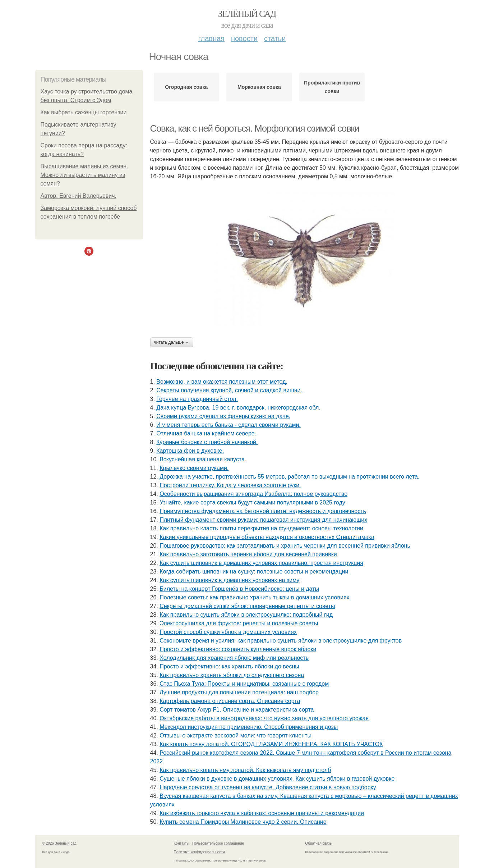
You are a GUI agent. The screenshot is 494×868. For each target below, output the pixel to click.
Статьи (275, 38)
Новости (244, 38)
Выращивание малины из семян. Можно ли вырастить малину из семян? (84, 175)
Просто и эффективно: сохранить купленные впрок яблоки (238, 649)
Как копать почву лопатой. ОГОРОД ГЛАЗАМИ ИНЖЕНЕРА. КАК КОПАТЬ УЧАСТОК (271, 744)
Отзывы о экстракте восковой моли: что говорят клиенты (236, 735)
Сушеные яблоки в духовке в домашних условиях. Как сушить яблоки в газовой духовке (277, 779)
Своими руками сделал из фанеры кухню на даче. (223, 416)
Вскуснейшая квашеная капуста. (203, 459)
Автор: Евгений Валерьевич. (79, 196)
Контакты (182, 843)
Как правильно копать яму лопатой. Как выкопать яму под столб (245, 770)
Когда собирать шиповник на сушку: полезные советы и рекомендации (254, 572)
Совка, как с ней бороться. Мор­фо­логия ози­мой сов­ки (255, 128)
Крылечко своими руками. (194, 468)
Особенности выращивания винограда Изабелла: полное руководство (253, 494)
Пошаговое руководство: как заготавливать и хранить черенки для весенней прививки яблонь (285, 546)
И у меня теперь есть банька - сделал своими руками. (228, 425)
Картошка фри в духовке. (190, 451)
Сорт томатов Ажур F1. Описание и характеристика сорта (237, 710)
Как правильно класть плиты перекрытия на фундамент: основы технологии (261, 528)
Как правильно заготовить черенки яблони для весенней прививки (248, 554)
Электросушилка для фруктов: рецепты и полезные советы (239, 623)
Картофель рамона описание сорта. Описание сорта (230, 701)
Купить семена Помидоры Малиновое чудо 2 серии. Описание (243, 822)
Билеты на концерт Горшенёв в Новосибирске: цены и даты (239, 589)
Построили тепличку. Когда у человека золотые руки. (230, 485)
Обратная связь (319, 843)
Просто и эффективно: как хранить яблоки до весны (229, 666)
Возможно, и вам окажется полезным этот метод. (222, 382)
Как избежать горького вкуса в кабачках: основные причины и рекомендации (262, 813)
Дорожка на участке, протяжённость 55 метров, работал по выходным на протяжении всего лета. (289, 477)
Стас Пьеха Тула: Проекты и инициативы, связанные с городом (244, 684)
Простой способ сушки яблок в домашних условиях (228, 632)
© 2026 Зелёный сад (59, 843)
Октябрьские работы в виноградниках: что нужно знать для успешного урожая (264, 718)
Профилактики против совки (332, 87)
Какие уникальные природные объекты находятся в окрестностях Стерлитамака (267, 537)
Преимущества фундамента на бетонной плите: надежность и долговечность (263, 511)
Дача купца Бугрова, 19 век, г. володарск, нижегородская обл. (238, 408)
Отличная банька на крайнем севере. (206, 433)
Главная (211, 38)
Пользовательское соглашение (218, 843)
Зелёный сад (247, 14)
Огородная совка (186, 87)
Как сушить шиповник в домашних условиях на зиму (229, 580)
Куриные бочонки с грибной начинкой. (207, 442)
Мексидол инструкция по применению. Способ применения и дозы (249, 727)
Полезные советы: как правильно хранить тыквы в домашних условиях (254, 597)
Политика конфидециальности (199, 852)
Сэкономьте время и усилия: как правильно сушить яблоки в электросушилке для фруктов (281, 641)
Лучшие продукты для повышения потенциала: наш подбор (239, 692)
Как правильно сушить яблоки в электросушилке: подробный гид (246, 615)
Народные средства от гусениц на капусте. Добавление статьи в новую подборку (268, 787)
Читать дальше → (172, 342)
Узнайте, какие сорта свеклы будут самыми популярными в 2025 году (252, 502)
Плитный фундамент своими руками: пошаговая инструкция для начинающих (263, 520)
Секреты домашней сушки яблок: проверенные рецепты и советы (247, 606)
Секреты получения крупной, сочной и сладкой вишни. (229, 390)
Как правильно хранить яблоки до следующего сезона (232, 675)
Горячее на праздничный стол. (197, 399)
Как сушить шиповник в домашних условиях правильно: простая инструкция (261, 563)
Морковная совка (259, 87)
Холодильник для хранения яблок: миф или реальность (234, 658)
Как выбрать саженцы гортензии (84, 112)
